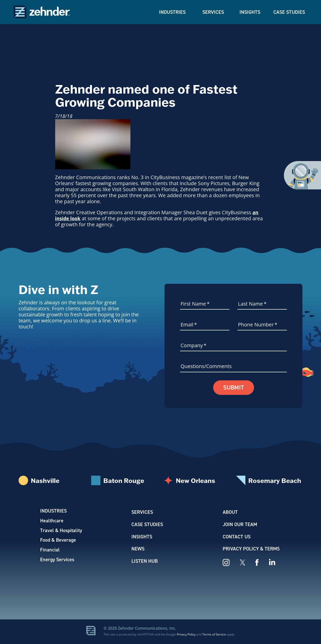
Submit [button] (234, 388)
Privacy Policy (186, 635)
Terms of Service (214, 635)
